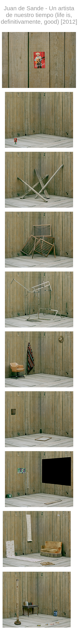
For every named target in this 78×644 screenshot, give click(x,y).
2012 (69, 22)
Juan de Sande (24, 8)
